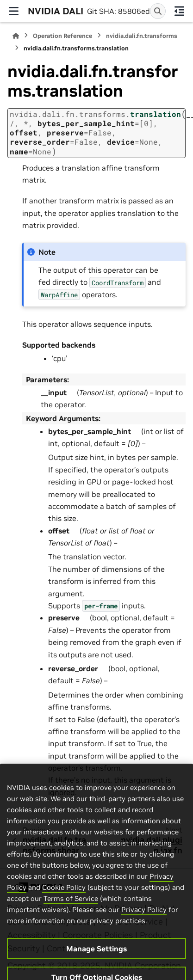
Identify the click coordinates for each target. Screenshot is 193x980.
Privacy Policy (144, 922)
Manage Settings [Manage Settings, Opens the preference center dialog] (96, 962)
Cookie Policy (64, 900)
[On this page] (180, 11)
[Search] (158, 11)
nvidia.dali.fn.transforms (142, 36)
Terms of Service (71, 911)
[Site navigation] (14, 11)
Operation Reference (62, 36)
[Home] (16, 36)
